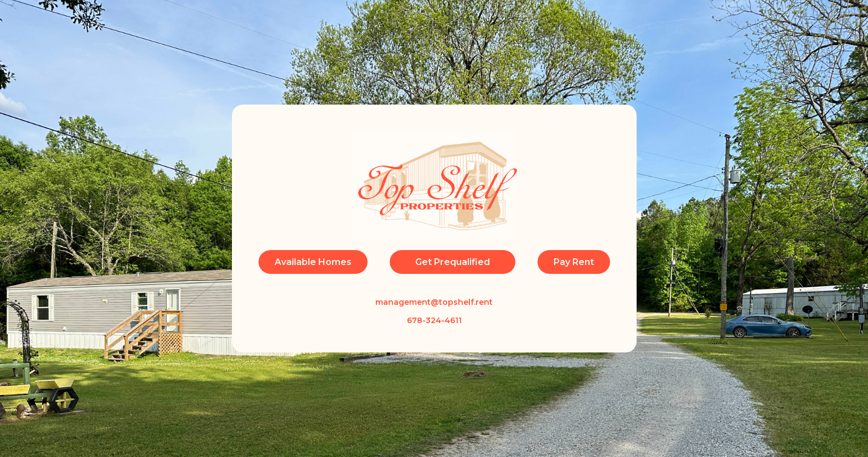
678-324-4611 (434, 320)
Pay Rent (574, 262)
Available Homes (313, 262)
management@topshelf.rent (434, 302)
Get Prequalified (453, 262)
